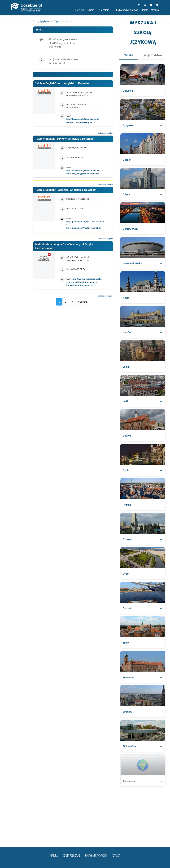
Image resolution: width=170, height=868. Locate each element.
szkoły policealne (71, 856)
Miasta (128, 55)
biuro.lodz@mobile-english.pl (81, 122)
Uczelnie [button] (105, 10)
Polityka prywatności (96, 856)
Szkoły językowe (41, 21)
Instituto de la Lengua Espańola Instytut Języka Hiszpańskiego (64, 246)
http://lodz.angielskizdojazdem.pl (83, 119)
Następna (83, 302)
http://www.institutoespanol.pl (87, 279)
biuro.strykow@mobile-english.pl (83, 174)
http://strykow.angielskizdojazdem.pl (84, 170)
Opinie (144, 10)
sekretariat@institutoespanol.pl (82, 282)
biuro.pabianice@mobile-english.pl (84, 228)
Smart (39, 30)
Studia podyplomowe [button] (126, 10)
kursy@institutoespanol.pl (79, 285)
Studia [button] (91, 10)
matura (54, 856)
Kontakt (116, 856)
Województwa (153, 55)
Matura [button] (155, 10)
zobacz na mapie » (106, 133)
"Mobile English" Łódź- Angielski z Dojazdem (63, 83)
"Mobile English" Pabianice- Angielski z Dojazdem (66, 190)
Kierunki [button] (80, 10)
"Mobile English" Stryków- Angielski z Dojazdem (65, 139)
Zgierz (57, 21)
